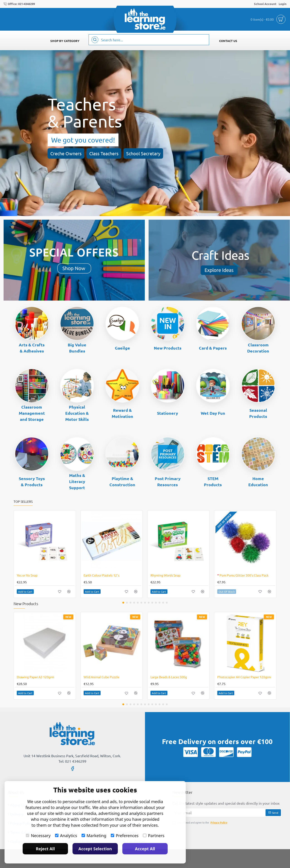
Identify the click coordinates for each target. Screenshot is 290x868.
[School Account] (265, 4)
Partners (154, 836)
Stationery (168, 413)
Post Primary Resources (168, 481)
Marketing (94, 836)
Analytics (66, 836)
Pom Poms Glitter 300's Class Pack (243, 575)
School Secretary (143, 153)
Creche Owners (66, 153)
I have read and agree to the (200, 822)
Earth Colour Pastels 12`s (101, 575)
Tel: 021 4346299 (72, 761)
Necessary (38, 836)
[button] (25, 592)
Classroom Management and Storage (32, 413)
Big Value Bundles (77, 348)
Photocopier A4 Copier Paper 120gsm (244, 677)
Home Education (258, 481)
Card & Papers (213, 348)
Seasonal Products (258, 413)
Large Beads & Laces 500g (169, 677)
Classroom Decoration (258, 348)
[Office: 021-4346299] (19, 4)
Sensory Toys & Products (32, 481)
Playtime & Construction (122, 481)
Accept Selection (95, 849)
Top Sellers (23, 502)
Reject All (45, 849)
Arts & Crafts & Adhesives (32, 348)
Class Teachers (104, 153)
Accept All (145, 849)
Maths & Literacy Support (77, 481)
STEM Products (213, 481)
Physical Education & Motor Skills (77, 413)
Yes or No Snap (27, 575)
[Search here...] (95, 40)
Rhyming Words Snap (165, 575)
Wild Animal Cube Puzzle (101, 677)
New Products (168, 348)
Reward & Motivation (122, 413)
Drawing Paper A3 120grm (35, 677)
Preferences (125, 836)
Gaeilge (122, 348)
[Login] (283, 4)
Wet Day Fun (213, 413)
